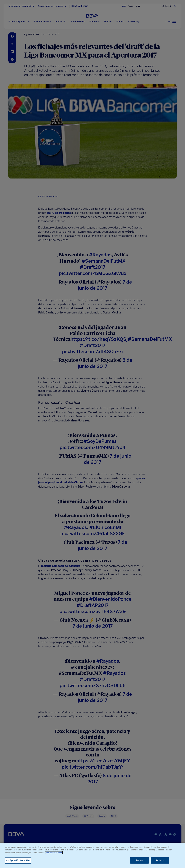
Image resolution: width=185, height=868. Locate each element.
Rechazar (160, 860)
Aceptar (139, 860)
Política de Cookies (54, 853)
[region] (92, 855)
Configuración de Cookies (18, 860)
